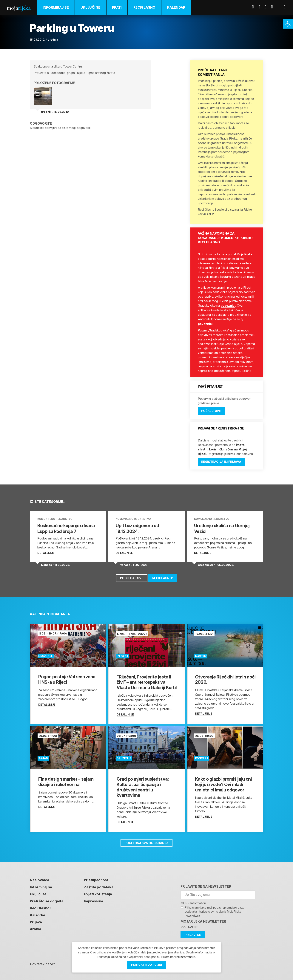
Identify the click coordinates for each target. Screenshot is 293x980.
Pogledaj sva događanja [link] (146, 841)
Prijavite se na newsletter (206, 885)
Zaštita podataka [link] (99, 885)
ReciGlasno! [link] (163, 576)
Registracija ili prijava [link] (222, 461)
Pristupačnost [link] (96, 878)
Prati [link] (117, 7)
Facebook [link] (254, 7)
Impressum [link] (94, 899)
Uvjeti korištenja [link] (98, 892)
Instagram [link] (273, 7)
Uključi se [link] (91, 7)
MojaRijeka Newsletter (203, 919)
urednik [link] (53, 40)
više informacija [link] (185, 957)
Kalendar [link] (176, 7)
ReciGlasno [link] (145, 7)
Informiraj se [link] (56, 7)
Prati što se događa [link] (47, 899)
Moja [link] (19, 8)
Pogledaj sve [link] (132, 576)
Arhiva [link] (36, 928)
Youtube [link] (267, 7)
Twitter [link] (261, 7)
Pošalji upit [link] (212, 410)
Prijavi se (189, 925)
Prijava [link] (36, 920)
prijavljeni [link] (51, 128)
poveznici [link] (228, 305)
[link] (288, 24)
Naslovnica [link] (40, 878)
